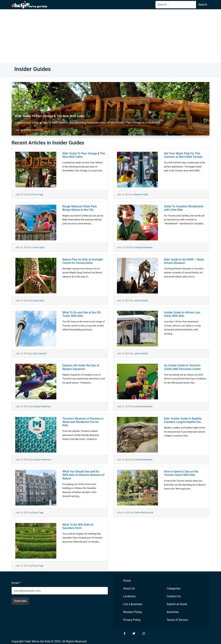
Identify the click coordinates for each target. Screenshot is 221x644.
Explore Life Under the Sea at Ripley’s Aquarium (81, 367)
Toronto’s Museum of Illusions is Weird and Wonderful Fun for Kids (83, 422)
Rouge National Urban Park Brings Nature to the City (80, 208)
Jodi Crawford (141, 301)
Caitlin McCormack (143, 513)
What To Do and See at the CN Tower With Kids (81, 314)
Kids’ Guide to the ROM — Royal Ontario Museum (184, 261)
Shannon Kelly (141, 194)
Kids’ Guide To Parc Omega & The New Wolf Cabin (50, 116)
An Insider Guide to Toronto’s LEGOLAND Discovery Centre (182, 367)
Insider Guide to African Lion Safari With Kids (182, 314)
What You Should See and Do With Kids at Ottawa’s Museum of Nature (83, 475)
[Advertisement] (110, 36)
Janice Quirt (38, 247)
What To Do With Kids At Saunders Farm (78, 526)
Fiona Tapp (38, 130)
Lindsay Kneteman (143, 247)
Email (16, 583)
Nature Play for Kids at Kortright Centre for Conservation (83, 261)
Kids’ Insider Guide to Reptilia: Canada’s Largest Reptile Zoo (183, 420)
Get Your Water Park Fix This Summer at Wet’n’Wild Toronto (183, 155)
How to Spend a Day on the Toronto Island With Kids (181, 473)
